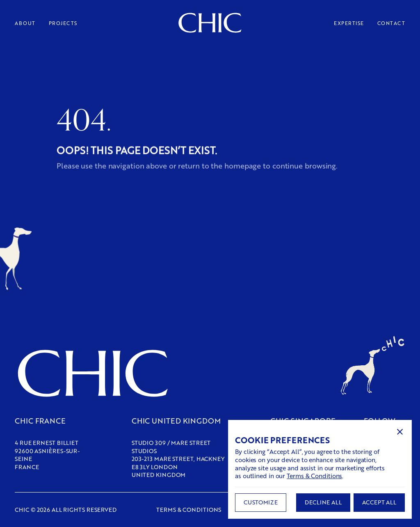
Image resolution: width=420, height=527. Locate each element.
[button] (400, 432)
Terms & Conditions (314, 476)
